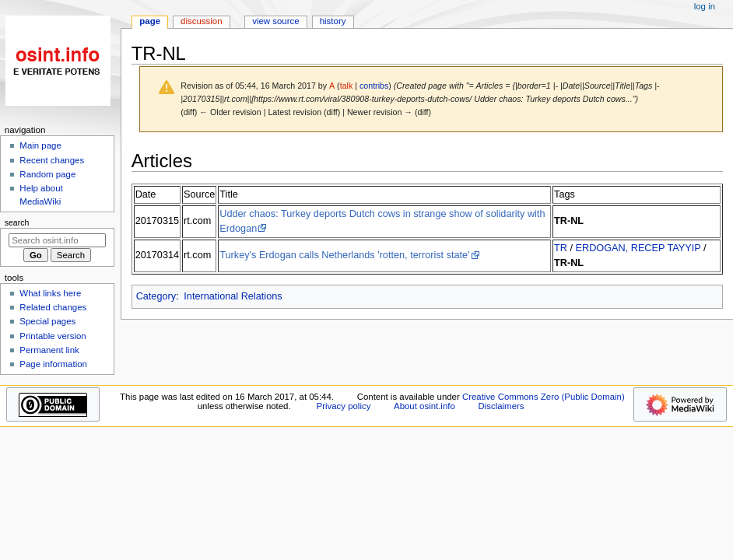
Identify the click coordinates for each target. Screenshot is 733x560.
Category (156, 296)
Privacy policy (344, 406)
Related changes (53, 307)
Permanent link (49, 350)
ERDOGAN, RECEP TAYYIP (638, 248)
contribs (374, 86)
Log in (705, 6)
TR (561, 248)
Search (17, 222)
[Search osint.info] (57, 240)
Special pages (47, 321)
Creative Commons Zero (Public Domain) (544, 397)
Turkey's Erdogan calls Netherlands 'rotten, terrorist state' (344, 255)
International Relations (233, 296)
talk (347, 86)
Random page (47, 174)
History (333, 21)
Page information (53, 364)
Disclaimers (501, 406)
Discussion (201, 21)
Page (150, 21)
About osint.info (424, 406)
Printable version (53, 336)
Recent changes (52, 160)
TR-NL (569, 221)
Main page (40, 145)
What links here (50, 293)
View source (275, 21)
